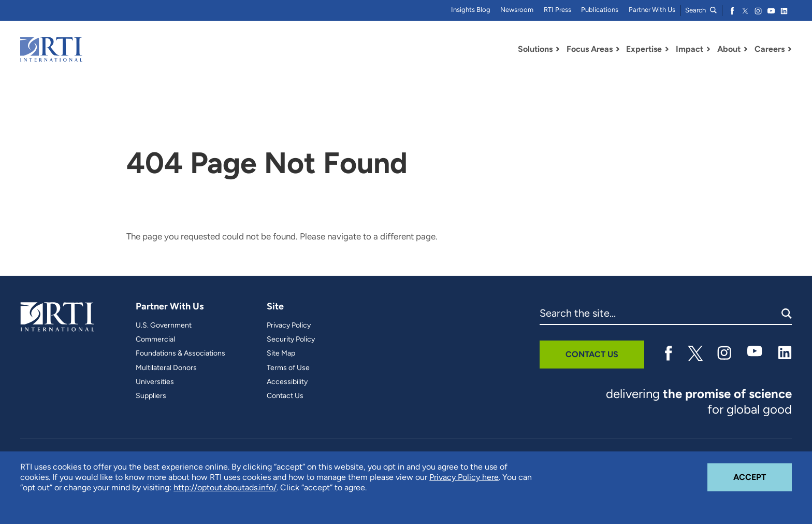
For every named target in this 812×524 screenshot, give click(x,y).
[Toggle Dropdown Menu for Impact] (708, 49)
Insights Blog (471, 10)
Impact (690, 49)
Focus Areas (590, 49)
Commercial (155, 339)
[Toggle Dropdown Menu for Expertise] (667, 49)
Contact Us (285, 396)
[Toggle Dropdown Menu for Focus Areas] (618, 49)
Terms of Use (288, 368)
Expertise (644, 49)
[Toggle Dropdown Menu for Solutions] (558, 49)
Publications (600, 10)
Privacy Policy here (464, 477)
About (729, 49)
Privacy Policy (289, 325)
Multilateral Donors (166, 368)
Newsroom (517, 10)
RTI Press (557, 10)
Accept (763, 473)
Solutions (535, 49)
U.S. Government (164, 325)
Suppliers (151, 396)
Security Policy (291, 339)
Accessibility (287, 382)
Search (701, 10)
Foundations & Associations (180, 353)
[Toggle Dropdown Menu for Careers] (790, 49)
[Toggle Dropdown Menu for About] (746, 49)
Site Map (281, 353)
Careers (770, 49)
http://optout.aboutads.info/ (225, 487)
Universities (155, 382)
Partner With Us (652, 10)
